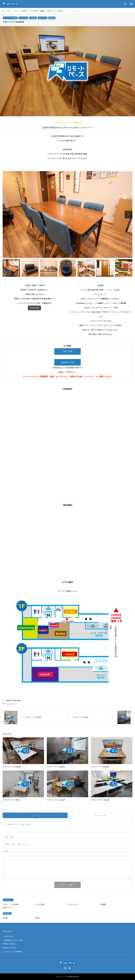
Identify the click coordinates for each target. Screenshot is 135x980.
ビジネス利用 (23, 18)
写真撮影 (33, 18)
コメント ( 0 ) (35, 815)
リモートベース (62, 977)
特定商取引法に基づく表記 (13, 940)
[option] (67, 214)
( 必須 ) (9, 837)
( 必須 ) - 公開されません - (16, 844)
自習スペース (42, 18)
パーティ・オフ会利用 (10, 18)
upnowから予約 (67, 362)
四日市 (52, 18)
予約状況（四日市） (10, 944)
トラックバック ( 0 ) (100, 815)
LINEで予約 (67, 351)
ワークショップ (73, 904)
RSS (70, 968)
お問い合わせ (7, 931)
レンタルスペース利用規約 (12, 952)
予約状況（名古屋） (10, 948)
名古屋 (5, 918)
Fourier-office (16, 701)
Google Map (34, 308)
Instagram (65, 968)
